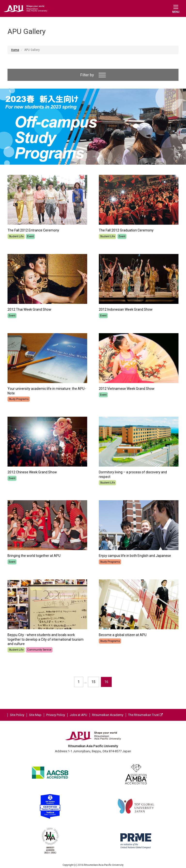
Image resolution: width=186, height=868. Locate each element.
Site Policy (17, 715)
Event (30, 236)
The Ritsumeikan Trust (145, 715)
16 (106, 682)
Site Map (35, 715)
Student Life (16, 236)
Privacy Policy (56, 715)
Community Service (39, 650)
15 (93, 682)
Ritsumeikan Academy (108, 715)
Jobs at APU (78, 715)
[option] (93, 127)
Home (15, 50)
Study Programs (19, 399)
